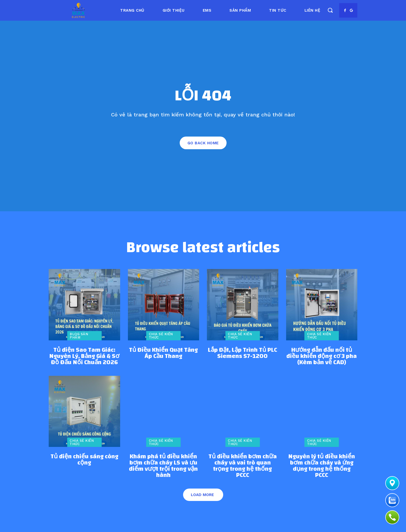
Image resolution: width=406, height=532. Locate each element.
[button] (330, 10)
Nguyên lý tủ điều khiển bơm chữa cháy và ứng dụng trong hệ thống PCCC (322, 466)
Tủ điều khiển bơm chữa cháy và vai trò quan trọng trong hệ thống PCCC (243, 466)
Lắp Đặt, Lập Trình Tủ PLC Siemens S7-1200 (242, 353)
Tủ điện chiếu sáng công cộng (84, 460)
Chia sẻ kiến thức (161, 336)
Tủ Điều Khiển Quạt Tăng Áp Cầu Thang (163, 353)
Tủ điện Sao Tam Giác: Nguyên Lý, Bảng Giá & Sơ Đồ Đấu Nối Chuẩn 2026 (84, 356)
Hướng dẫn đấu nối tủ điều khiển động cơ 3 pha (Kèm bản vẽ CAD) (322, 356)
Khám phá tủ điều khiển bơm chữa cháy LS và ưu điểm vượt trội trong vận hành (163, 466)
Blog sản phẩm (79, 336)
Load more (202, 495)
